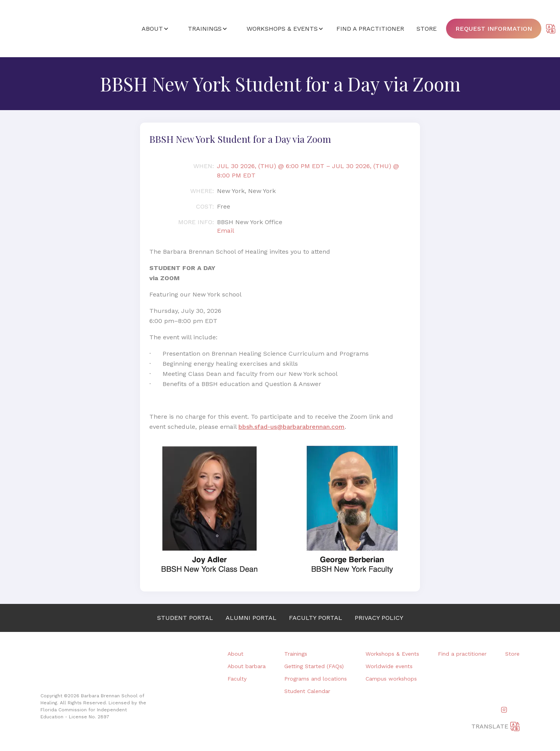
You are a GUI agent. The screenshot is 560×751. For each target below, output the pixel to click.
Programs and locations (316, 679)
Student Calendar (307, 691)
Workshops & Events (392, 654)
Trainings (296, 654)
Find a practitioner (462, 654)
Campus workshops (391, 679)
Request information (494, 29)
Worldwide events (389, 666)
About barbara (247, 666)
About (235, 654)
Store (512, 654)
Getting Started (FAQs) (314, 666)
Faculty (237, 679)
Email (226, 231)
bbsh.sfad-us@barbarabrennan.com (291, 427)
